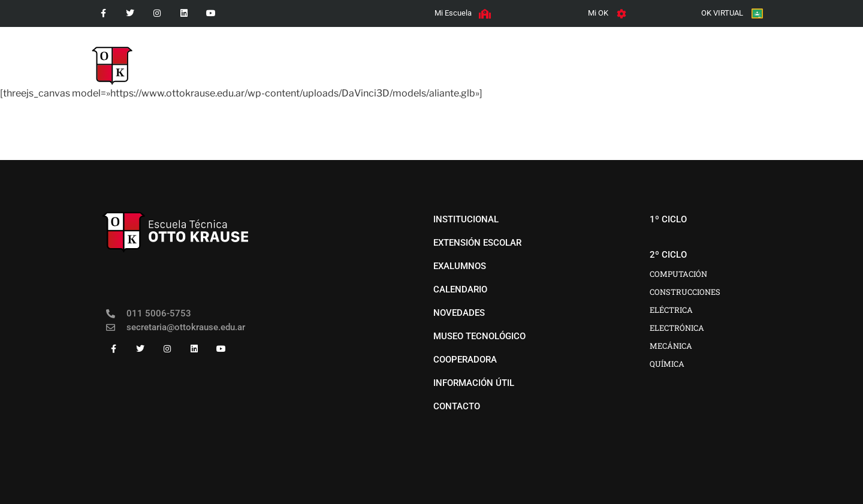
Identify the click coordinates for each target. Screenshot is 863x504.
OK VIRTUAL (722, 13)
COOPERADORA (694, 57)
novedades (545, 57)
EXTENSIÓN (616, 57)
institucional (338, 57)
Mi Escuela (453, 13)
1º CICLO (410, 57)
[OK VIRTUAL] (757, 13)
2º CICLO (474, 57)
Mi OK (598, 13)
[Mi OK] (621, 14)
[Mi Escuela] (485, 14)
